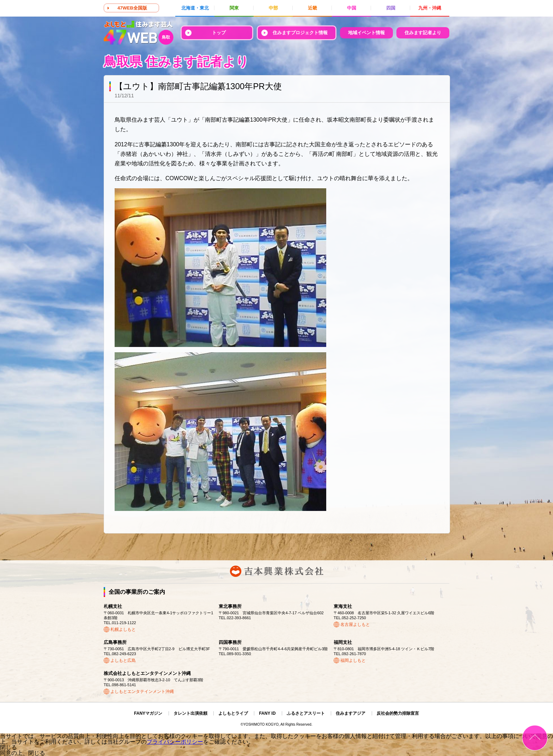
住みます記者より (423, 33)
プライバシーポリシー (175, 742)
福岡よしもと (353, 660)
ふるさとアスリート (306, 713)
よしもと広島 (123, 660)
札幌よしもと (123, 629)
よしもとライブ (233, 713)
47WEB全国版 (132, 8)
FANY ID (267, 713)
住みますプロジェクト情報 (300, 33)
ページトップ (535, 738)
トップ (219, 33)
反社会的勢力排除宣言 (398, 713)
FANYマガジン (148, 713)
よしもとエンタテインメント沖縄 (142, 691)
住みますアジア (351, 713)
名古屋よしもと (355, 624)
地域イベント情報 (366, 33)
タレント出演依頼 (190, 713)
